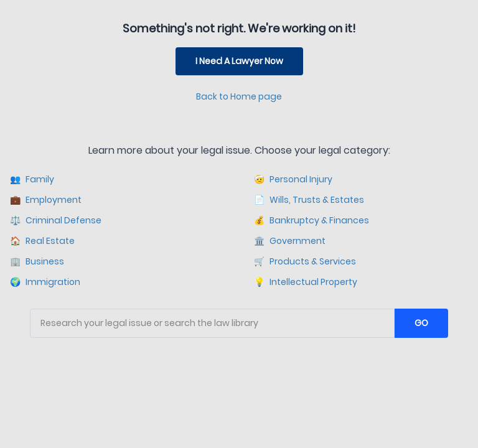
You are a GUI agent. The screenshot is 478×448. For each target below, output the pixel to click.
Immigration (45, 282)
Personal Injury (293, 180)
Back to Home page (239, 96)
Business (37, 262)
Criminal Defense (56, 221)
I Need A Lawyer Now (239, 61)
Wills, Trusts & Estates (309, 200)
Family (32, 180)
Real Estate (42, 241)
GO (421, 323)
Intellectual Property (306, 282)
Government (290, 241)
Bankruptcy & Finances (312, 221)
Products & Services (305, 262)
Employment (46, 200)
